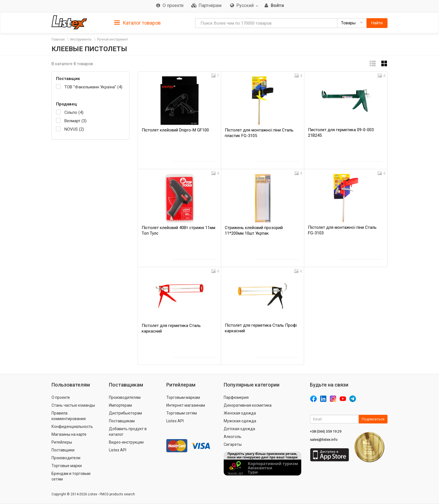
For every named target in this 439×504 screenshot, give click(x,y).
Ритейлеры (62, 442)
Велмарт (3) (75, 121)
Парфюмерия (236, 397)
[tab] (137, 23)
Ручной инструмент (113, 39)
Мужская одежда (240, 421)
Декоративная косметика (248, 405)
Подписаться (373, 419)
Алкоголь (233, 437)
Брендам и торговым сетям (71, 476)
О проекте (61, 397)
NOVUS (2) (74, 129)
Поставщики (63, 450)
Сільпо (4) (74, 112)
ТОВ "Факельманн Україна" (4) (93, 87)
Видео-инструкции (126, 442)
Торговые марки (67, 466)
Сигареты (233, 444)
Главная (58, 39)
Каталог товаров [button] (137, 23)
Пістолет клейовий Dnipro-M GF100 (175, 130)
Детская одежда (239, 429)
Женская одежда (240, 413)
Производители (66, 458)
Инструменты (81, 39)
